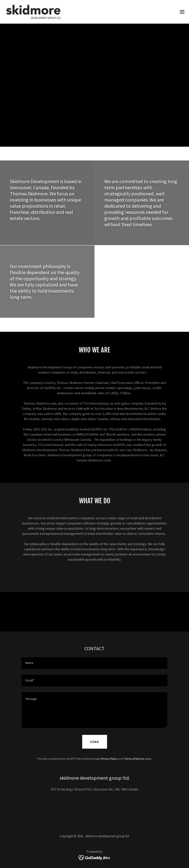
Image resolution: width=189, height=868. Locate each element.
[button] (182, 12)
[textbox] (94, 663)
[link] (33, 12)
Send (95, 742)
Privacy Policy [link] (109, 759)
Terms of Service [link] (134, 759)
